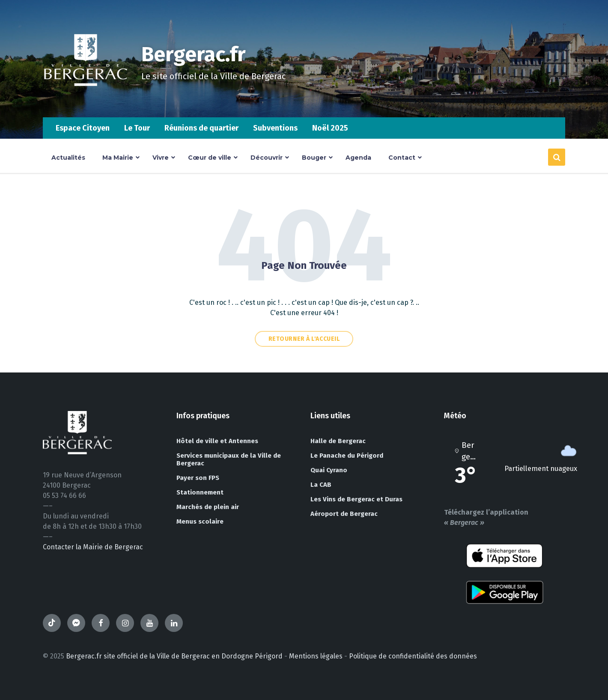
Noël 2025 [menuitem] (330, 128)
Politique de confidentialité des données (413, 656)
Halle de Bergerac (338, 441)
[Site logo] (86, 100)
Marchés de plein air (208, 507)
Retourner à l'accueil (304, 339)
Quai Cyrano (329, 470)
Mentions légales (316, 656)
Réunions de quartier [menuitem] (201, 128)
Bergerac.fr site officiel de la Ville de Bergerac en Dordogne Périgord (174, 656)
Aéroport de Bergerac (344, 514)
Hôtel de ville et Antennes (217, 441)
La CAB (321, 485)
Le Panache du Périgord (347, 456)
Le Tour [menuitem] (137, 128)
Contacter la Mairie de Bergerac (93, 547)
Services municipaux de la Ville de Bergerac (229, 459)
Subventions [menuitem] (275, 128)
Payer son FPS (198, 478)
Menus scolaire (200, 521)
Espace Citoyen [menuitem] (83, 128)
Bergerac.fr (194, 54)
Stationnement (200, 492)
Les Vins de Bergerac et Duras (356, 499)
